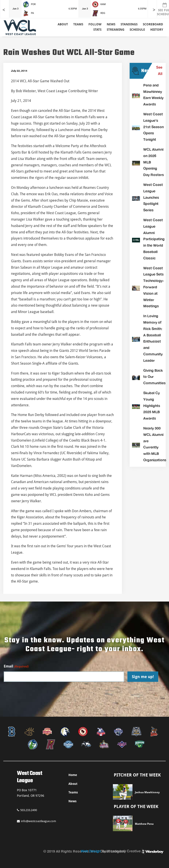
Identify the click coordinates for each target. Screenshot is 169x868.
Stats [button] (97, 30)
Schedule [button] (137, 30)
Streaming (116, 30)
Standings (129, 24)
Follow (95, 24)
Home (73, 775)
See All (159, 71)
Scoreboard (153, 24)
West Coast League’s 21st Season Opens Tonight (153, 127)
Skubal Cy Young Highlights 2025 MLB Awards (152, 405)
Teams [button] (78, 24)
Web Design (91, 851)
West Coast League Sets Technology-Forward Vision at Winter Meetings (154, 287)
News (111, 24)
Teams (73, 792)
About (63, 24)
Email (16, 666)
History (157, 30)
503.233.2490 (27, 810)
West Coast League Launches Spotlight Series (153, 197)
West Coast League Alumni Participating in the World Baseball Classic (154, 239)
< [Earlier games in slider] (4, 10)
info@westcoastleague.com (37, 821)
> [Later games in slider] (154, 10)
